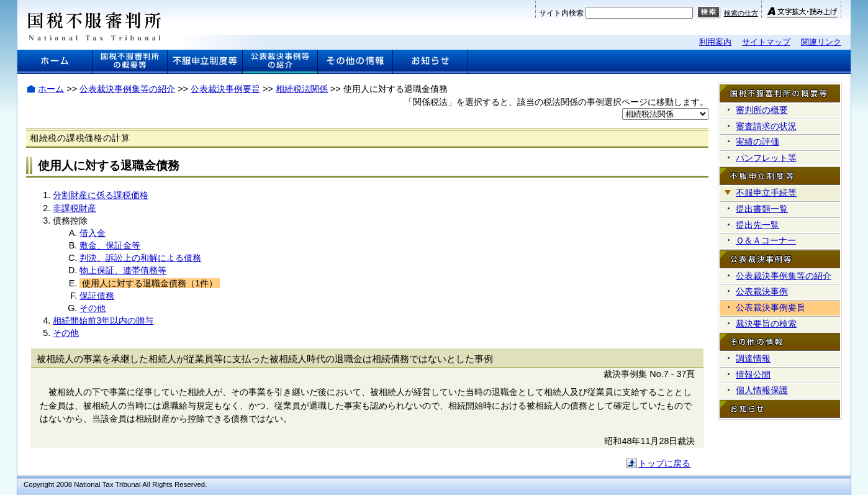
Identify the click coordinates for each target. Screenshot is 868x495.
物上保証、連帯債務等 (123, 270)
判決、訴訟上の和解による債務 (140, 258)
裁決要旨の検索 (766, 324)
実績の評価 (757, 142)
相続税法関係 (302, 89)
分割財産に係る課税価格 (101, 195)
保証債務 (97, 296)
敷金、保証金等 (110, 245)
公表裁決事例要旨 (225, 89)
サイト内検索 (561, 13)
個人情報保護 (762, 390)
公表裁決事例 (762, 291)
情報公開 (753, 375)
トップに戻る (664, 463)
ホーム (51, 89)
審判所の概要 (762, 110)
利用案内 (715, 42)
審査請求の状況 (766, 126)
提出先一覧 (757, 225)
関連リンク (821, 42)
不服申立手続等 (766, 193)
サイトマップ (766, 42)
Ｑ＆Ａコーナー (766, 240)
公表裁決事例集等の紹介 (127, 89)
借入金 (93, 233)
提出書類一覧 (762, 209)
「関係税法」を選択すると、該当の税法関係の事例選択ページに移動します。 (556, 102)
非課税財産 (75, 208)
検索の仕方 (741, 13)
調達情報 (753, 358)
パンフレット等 (766, 158)
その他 (93, 308)
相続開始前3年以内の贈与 (103, 320)
